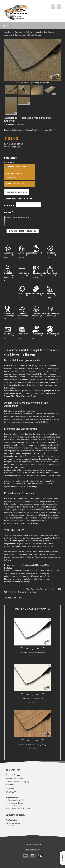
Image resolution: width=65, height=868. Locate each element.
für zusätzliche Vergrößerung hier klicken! (32, 83)
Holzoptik (38, 32)
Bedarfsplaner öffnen (17, 192)
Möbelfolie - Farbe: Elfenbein (32, 699)
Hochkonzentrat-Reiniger (14, 467)
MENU (7, 26)
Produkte (19, 32)
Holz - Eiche (48, 32)
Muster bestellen (14, 184)
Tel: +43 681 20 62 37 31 (15, 806)
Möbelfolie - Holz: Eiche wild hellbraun (22, 592)
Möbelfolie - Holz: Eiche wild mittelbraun (42, 589)
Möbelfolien (29, 32)
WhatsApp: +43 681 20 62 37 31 (18, 809)
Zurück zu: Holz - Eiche (13, 598)
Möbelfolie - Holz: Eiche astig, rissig (33, 745)
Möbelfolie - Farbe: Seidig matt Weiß (32, 653)
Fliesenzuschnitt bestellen (14, 175)
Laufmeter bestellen (15, 167)
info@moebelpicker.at (14, 803)
